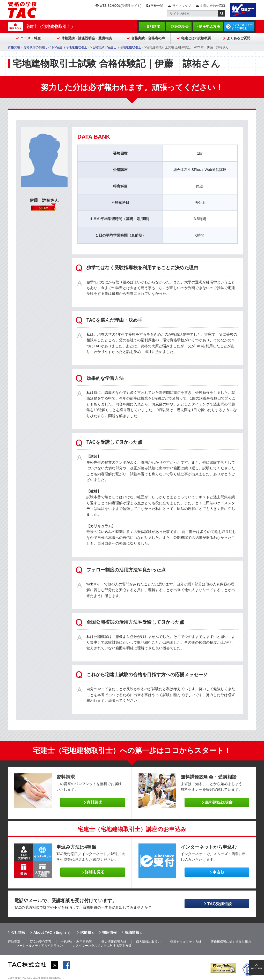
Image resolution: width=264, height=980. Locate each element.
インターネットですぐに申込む (242, 27)
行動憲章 (14, 942)
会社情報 (18, 932)
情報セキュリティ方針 (186, 942)
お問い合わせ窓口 (213, 6)
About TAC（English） (53, 932)
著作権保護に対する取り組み (231, 942)
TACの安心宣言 (41, 942)
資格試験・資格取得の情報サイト (31, 47)
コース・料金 (31, 38)
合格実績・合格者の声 (148, 38)
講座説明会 (180, 27)
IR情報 (86, 932)
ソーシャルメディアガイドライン (40, 946)
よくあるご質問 (239, 38)
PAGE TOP (257, 968)
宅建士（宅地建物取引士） (50, 27)
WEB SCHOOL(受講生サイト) (120, 6)
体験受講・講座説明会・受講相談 (87, 38)
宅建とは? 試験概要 (196, 38)
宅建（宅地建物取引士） (73, 47)
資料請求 (153, 27)
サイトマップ (182, 6)
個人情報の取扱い (148, 942)
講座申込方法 (210, 27)
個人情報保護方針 (114, 942)
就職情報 (132, 932)
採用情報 (109, 932)
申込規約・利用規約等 (76, 942)
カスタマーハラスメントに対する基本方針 (102, 946)
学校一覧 (157, 6)
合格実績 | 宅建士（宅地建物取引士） (118, 47)
